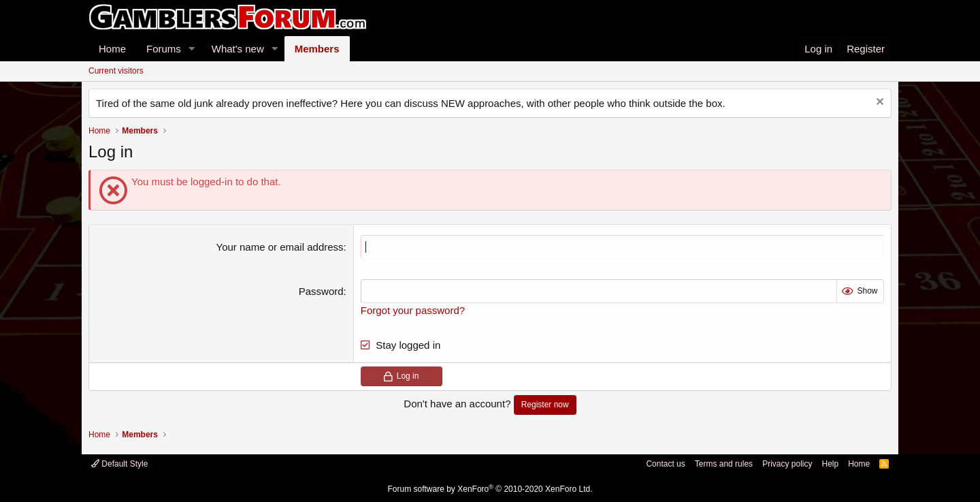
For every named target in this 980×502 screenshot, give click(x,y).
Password (321, 291)
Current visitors (116, 71)
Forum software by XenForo (490, 489)
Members (317, 49)
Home (112, 49)
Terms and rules (724, 464)
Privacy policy (787, 464)
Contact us (665, 464)
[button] (192, 49)
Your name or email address (280, 247)
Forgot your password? (413, 310)
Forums (164, 49)
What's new (238, 49)
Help (830, 464)
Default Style (119, 464)
